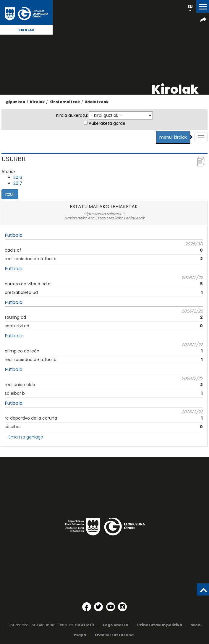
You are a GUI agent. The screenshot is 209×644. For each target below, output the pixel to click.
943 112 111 (85, 625)
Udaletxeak (97, 102)
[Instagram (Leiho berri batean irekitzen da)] (122, 607)
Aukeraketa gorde (107, 123)
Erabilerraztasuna (114, 635)
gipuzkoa (16, 102)
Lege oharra (116, 625)
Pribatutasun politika (160, 625)
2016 (18, 177)
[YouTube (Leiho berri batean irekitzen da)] (111, 607)
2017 (18, 183)
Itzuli (10, 194)
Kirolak (26, 30)
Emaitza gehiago (26, 437)
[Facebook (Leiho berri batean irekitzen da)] (87, 607)
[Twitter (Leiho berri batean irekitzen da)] (98, 607)
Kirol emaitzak (65, 102)
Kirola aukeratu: (72, 115)
